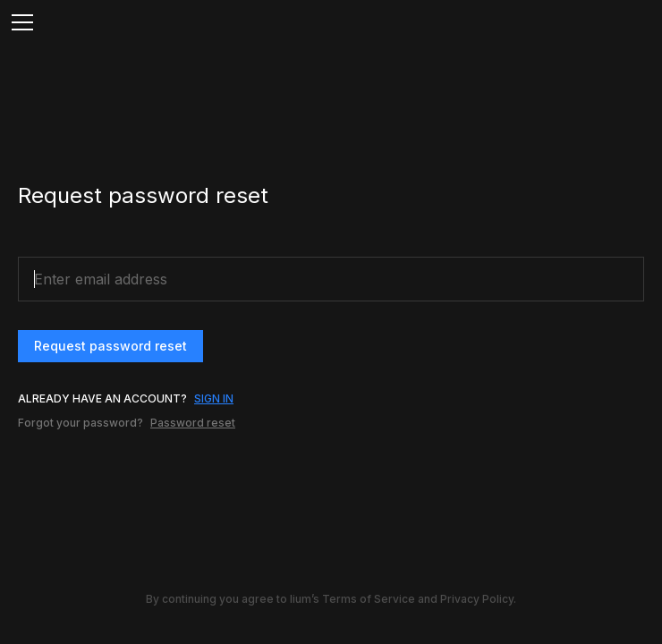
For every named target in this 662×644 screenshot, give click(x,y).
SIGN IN (214, 398)
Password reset (193, 423)
